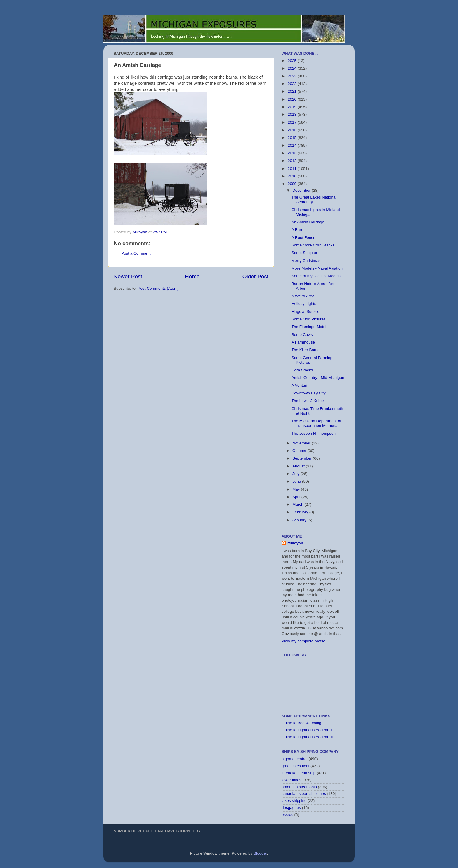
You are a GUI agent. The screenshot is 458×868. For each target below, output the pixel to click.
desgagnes (291, 808)
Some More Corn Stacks (313, 245)
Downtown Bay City (309, 393)
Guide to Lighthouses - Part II (307, 737)
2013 (293, 153)
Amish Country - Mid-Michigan (318, 378)
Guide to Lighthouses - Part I (307, 730)
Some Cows (302, 335)
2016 (293, 130)
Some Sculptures (307, 253)
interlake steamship (299, 773)
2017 (293, 122)
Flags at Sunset (305, 312)
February (301, 512)
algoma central (295, 759)
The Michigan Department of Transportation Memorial (316, 423)
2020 (293, 99)
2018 (293, 114)
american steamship (299, 787)
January (300, 520)
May (297, 489)
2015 (293, 138)
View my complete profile (303, 641)
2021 (293, 91)
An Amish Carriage (308, 222)
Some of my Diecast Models (316, 276)
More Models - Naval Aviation (317, 268)
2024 (293, 68)
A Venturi (299, 385)
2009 (293, 184)
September (303, 458)
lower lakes (292, 780)
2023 (293, 76)
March (298, 504)
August (299, 466)
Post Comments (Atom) (158, 288)
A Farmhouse (303, 342)
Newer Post (128, 276)
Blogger (260, 853)
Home (192, 276)
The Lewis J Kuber (308, 401)
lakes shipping (294, 801)
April (297, 497)
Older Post (255, 276)
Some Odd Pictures (309, 319)
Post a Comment (136, 253)
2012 (293, 161)
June (297, 481)
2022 (293, 84)
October (300, 451)
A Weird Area (303, 296)
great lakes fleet (295, 766)
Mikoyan (295, 543)
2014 (293, 145)
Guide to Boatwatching (301, 723)
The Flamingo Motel (309, 327)
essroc (287, 815)
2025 (293, 61)
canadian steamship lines (304, 794)
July (296, 474)
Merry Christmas (306, 261)
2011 (293, 169)
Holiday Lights (304, 304)
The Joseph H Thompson (314, 433)
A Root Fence (303, 238)
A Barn (297, 230)
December (302, 190)
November (302, 443)
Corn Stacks (302, 370)
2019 (293, 107)
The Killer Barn (305, 350)
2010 (293, 176)
